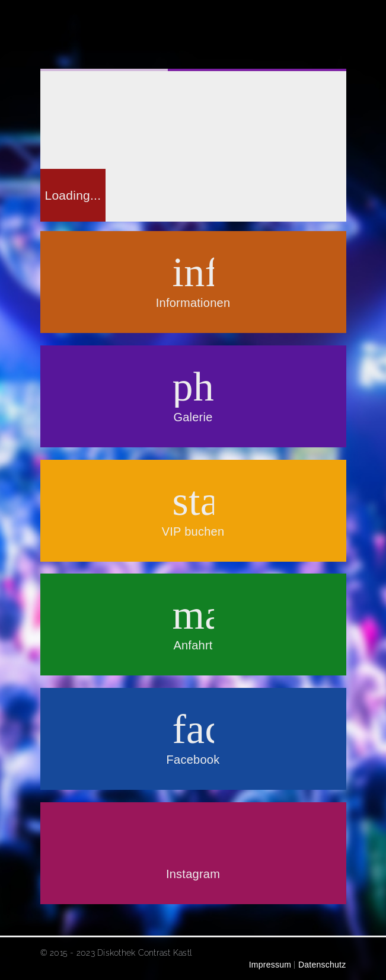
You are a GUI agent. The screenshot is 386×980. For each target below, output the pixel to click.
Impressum (268, 965)
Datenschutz (322, 965)
